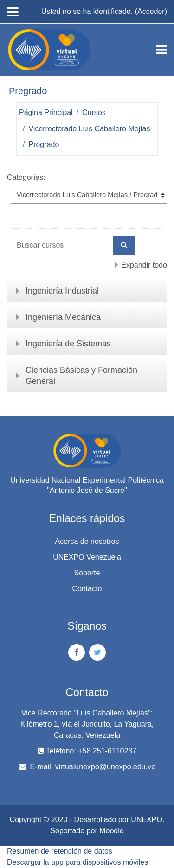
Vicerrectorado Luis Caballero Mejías (89, 129)
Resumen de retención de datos (60, 851)
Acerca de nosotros (87, 541)
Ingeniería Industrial (62, 291)
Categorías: (26, 177)
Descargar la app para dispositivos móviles (77, 862)
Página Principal (46, 112)
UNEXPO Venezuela (87, 557)
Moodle (111, 831)
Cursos (94, 112)
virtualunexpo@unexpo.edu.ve (105, 767)
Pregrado (44, 144)
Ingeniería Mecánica (63, 317)
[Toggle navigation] (161, 50)
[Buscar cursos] (63, 245)
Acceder (151, 11)
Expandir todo (144, 265)
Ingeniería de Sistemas (68, 344)
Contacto (87, 589)
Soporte (87, 573)
